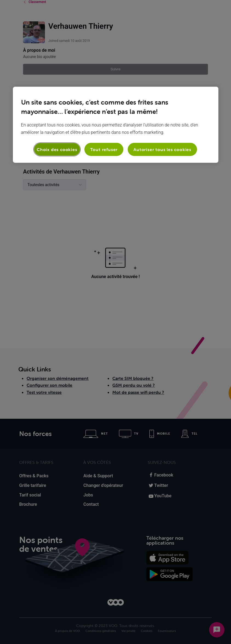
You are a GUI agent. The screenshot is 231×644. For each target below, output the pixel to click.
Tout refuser (104, 149)
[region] (116, 125)
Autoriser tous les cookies (162, 149)
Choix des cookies (57, 149)
